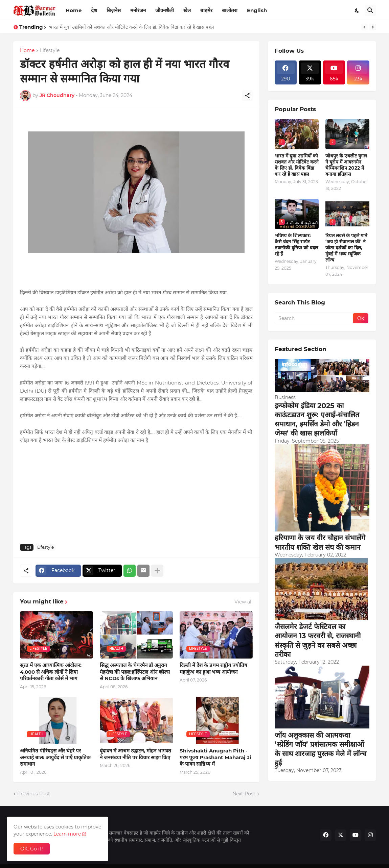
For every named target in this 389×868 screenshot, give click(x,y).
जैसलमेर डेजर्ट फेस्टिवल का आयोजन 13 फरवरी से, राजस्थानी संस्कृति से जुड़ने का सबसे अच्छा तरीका (318, 640)
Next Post (244, 794)
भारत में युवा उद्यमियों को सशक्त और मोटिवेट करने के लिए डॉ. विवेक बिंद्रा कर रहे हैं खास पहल (131, 27)
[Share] (247, 96)
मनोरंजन (138, 10)
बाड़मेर (206, 10)
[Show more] (157, 571)
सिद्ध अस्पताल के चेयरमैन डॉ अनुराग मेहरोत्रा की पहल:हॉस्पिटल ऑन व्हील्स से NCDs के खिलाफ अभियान (135, 672)
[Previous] (364, 27)
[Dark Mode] (357, 10)
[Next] (373, 27)
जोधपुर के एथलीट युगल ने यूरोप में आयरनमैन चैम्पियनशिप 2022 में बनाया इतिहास (346, 165)
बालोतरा (230, 10)
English (257, 10)
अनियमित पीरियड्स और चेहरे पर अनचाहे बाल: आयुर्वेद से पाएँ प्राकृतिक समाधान (55, 757)
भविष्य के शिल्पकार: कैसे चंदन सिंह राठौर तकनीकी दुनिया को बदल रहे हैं (296, 245)
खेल (187, 10)
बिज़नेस (114, 10)
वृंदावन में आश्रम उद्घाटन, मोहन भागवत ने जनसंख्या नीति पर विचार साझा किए (135, 754)
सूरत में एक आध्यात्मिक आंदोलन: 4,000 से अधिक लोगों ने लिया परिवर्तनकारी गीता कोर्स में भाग (51, 672)
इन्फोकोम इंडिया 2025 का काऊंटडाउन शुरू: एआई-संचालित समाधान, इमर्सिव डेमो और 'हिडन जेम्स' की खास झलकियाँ (317, 419)
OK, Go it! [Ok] (32, 849)
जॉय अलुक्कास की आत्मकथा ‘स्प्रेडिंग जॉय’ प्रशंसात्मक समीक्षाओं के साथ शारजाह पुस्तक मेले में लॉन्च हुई (321, 749)
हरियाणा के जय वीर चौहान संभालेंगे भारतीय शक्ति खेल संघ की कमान (320, 542)
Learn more (67, 834)
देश (94, 10)
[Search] (370, 10)
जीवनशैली (165, 10)
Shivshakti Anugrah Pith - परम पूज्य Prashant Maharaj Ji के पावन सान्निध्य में (215, 757)
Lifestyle (50, 51)
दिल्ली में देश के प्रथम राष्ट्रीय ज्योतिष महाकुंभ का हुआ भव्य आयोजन (213, 668)
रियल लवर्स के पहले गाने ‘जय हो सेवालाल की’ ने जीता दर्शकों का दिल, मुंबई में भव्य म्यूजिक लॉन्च (346, 248)
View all (244, 602)
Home (74, 10)
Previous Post (34, 794)
